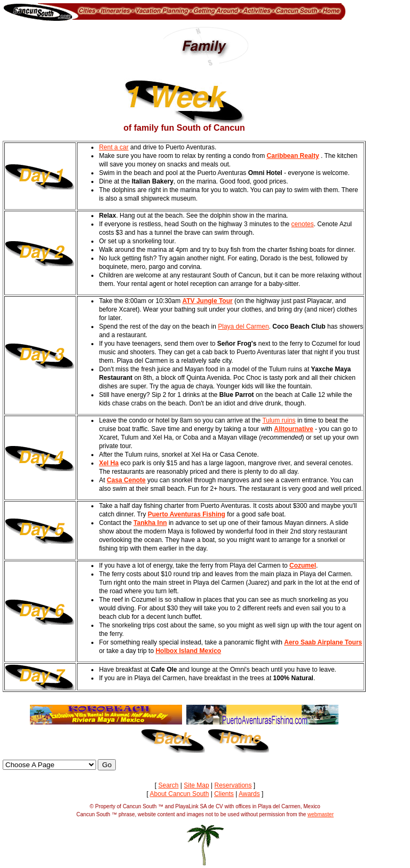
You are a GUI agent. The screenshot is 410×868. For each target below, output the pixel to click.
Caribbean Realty (293, 156)
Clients (224, 794)
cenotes (303, 224)
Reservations (233, 785)
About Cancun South (180, 794)
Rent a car (113, 147)
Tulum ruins (279, 420)
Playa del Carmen (243, 327)
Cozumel (303, 566)
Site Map (196, 785)
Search (168, 785)
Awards (249, 794)
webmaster (321, 814)
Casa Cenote (126, 480)
